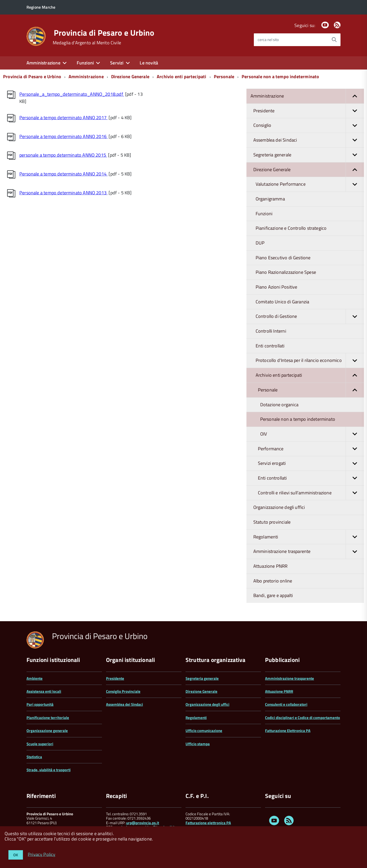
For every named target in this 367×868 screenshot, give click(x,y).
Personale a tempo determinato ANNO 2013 (63, 193)
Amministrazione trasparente (309, 552)
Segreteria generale (309, 155)
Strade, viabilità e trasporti (49, 770)
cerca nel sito (268, 40)
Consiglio (309, 125)
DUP (260, 243)
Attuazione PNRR (271, 566)
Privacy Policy (42, 854)
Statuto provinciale (272, 522)
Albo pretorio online (273, 581)
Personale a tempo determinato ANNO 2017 (63, 118)
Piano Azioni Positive (277, 287)
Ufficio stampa (198, 744)
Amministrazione (43, 63)
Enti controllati (270, 346)
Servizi (117, 63)
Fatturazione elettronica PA (208, 823)
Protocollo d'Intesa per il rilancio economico (310, 361)
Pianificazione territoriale (48, 718)
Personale (224, 77)
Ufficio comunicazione (204, 731)
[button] (355, 96)
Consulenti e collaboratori (286, 704)
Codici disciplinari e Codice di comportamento (303, 718)
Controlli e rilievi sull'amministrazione (311, 493)
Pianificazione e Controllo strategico (291, 228)
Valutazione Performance (310, 184)
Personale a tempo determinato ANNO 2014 (63, 174)
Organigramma (270, 199)
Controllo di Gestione (310, 316)
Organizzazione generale (47, 731)
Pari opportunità (40, 704)
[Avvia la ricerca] (334, 40)
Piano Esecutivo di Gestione (283, 258)
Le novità (149, 63)
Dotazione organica (279, 405)
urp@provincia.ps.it (143, 823)
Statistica (34, 757)
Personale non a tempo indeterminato (280, 77)
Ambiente (35, 678)
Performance (311, 449)
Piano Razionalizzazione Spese (286, 272)
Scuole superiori (40, 744)
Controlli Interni (271, 331)
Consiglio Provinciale (123, 691)
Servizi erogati (311, 463)
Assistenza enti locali (44, 691)
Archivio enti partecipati (182, 77)
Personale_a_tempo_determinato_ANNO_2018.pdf (72, 94)
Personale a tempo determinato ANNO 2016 (63, 136)
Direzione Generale (130, 77)
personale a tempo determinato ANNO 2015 (63, 155)
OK (16, 855)
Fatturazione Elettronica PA (288, 731)
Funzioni (85, 63)
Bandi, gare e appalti (273, 595)
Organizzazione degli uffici (279, 507)
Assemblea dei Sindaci (309, 140)
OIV (312, 434)
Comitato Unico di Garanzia (283, 302)
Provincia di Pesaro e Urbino (104, 33)
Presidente (309, 111)
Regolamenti (309, 537)
